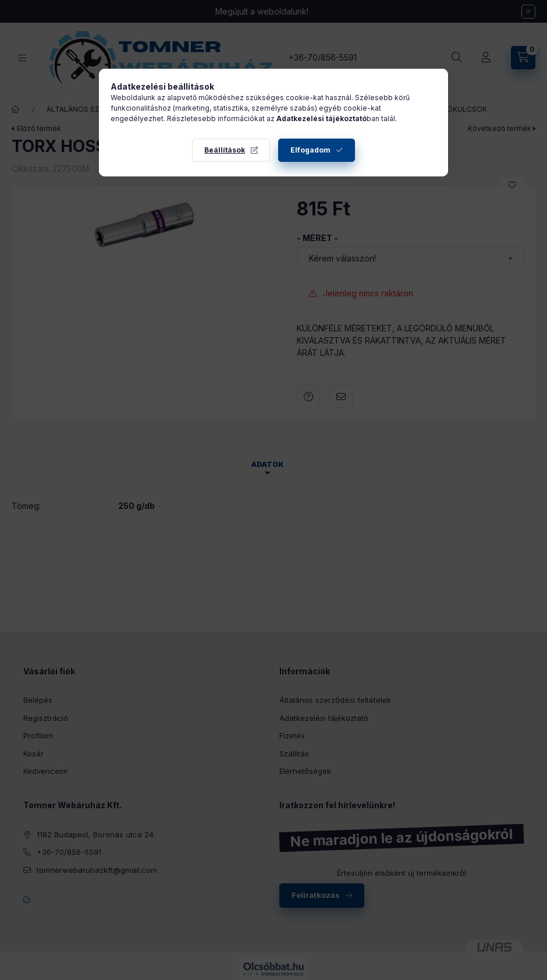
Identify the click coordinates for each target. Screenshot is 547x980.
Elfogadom (310, 150)
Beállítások (225, 150)
